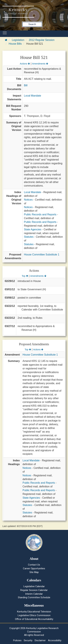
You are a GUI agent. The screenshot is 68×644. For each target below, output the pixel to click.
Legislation (18, 40)
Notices (28, 200)
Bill (26, 85)
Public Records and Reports (40, 214)
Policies (17, 640)
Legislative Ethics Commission (34, 615)
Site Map (34, 572)
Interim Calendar (34, 594)
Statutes (29, 237)
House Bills (15, 44)
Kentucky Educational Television (34, 612)
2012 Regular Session (42, 40)
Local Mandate (32, 96)
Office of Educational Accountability (34, 619)
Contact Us (34, 565)
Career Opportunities (34, 568)
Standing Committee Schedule (34, 597)
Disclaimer (40, 640)
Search (32, 24)
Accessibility (55, 640)
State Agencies (33, 229)
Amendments (40, 64)
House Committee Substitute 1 (42, 255)
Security (28, 640)
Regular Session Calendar (34, 590)
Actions (25, 64)
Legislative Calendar (34, 586)
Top (25, 276)
